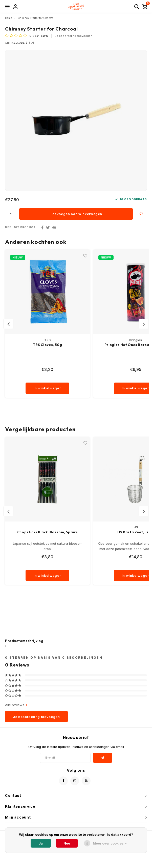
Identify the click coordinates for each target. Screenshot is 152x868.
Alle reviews (16, 705)
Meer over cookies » (110, 843)
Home (8, 18)
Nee (67, 843)
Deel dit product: (21, 227)
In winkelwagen (47, 388)
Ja (41, 843)
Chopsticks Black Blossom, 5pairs (48, 532)
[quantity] (48, 378)
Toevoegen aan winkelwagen (76, 214)
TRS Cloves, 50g (48, 345)
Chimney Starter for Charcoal (36, 18)
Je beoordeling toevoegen (73, 36)
